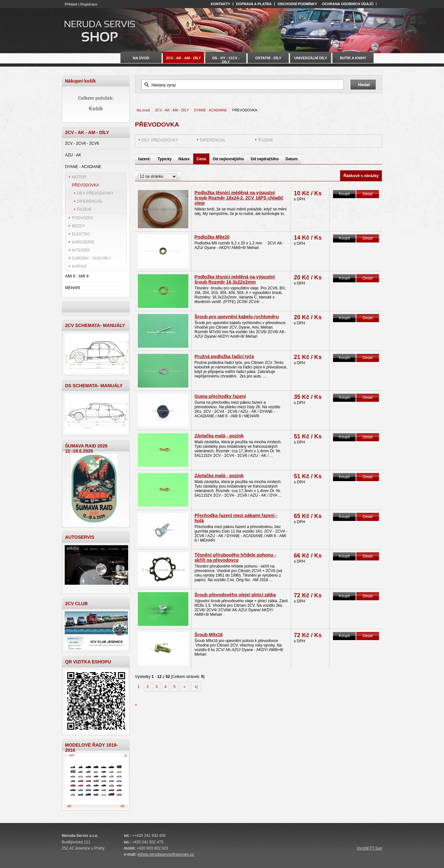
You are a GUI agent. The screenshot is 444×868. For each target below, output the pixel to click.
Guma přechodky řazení (220, 396)
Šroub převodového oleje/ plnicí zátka (235, 595)
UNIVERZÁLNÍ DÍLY (311, 58)
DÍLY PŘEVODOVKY (95, 193)
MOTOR (79, 177)
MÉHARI (73, 288)
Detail (368, 194)
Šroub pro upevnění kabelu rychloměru (237, 317)
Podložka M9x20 (212, 237)
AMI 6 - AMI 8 (77, 276)
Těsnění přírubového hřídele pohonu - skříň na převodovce (235, 558)
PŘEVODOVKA (85, 185)
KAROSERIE (83, 242)
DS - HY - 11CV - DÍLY (226, 60)
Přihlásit (71, 4)
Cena (201, 159)
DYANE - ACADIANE (83, 167)
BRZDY (78, 226)
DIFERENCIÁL (90, 201)
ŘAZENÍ (84, 209)
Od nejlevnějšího (228, 159)
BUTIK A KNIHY (353, 58)
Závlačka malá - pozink (219, 436)
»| (196, 687)
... (262, 302)
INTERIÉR (81, 250)
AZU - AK (73, 155)
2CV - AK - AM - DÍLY (172, 110)
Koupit (344, 194)
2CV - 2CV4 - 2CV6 (82, 143)
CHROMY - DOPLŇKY (91, 258)
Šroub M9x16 (209, 635)
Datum (291, 159)
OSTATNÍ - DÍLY (268, 58)
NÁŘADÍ (79, 266)
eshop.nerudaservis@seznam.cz (166, 854)
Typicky (165, 159)
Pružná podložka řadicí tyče (224, 356)
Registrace (89, 4)
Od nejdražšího (265, 159)
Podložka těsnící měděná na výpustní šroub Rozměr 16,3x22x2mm (235, 279)
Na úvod (143, 110)
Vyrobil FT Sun (369, 848)
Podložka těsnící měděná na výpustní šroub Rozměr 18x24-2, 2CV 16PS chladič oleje (239, 198)
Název (184, 159)
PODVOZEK (83, 218)
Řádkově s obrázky (361, 176)
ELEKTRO (81, 234)
